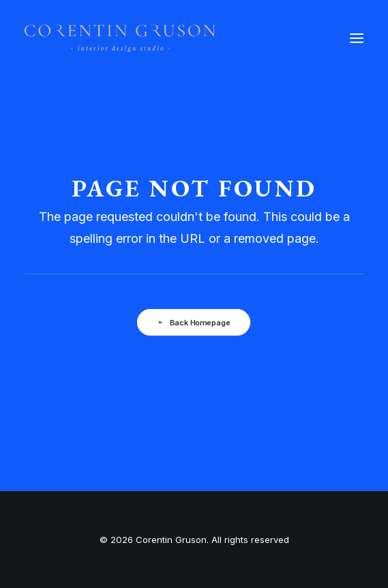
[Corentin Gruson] (120, 38)
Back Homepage (194, 323)
